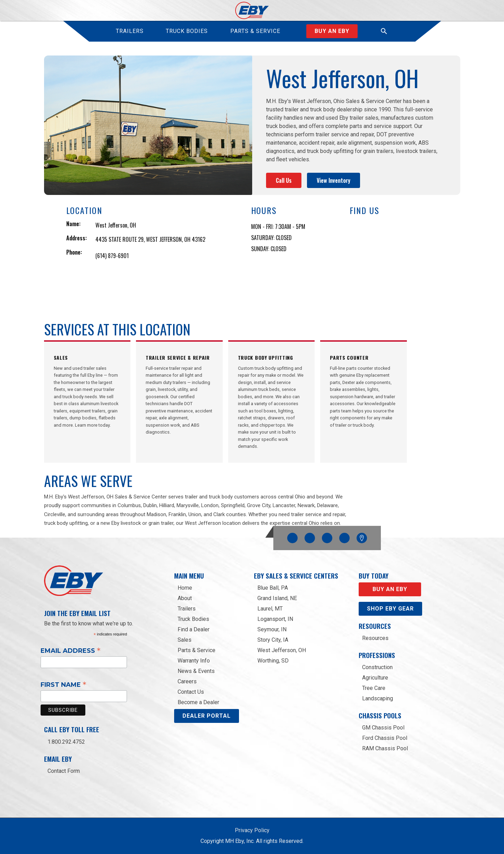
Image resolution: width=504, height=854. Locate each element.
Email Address (71, 650)
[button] (384, 31)
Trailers (187, 609)
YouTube (327, 536)
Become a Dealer (198, 702)
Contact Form (64, 771)
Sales (185, 640)
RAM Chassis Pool (385, 748)
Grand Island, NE (277, 598)
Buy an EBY (390, 589)
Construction (377, 667)
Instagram (310, 536)
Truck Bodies (193, 619)
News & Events (196, 671)
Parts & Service (197, 650)
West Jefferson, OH (282, 650)
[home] (252, 10)
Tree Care (374, 688)
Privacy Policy (252, 830)
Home (185, 588)
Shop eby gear (390, 609)
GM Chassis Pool (383, 728)
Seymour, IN (272, 629)
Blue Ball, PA (273, 588)
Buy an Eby (332, 31)
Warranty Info (194, 661)
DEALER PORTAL (207, 716)
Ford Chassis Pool (385, 738)
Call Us (284, 180)
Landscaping (378, 698)
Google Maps (362, 538)
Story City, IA (273, 640)
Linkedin (344, 536)
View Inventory (334, 180)
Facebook (292, 536)
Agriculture (375, 678)
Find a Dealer (194, 629)
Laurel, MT (270, 609)
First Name (63, 684)
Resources (375, 638)
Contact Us (191, 692)
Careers (187, 681)
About (185, 598)
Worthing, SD (273, 661)
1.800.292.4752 (66, 742)
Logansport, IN (275, 619)
